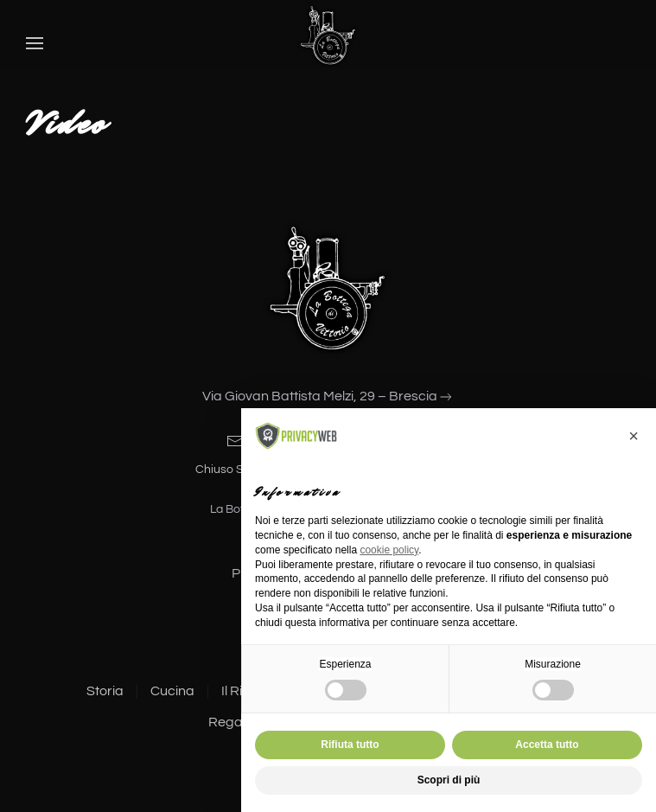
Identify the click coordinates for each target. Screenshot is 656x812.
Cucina (171, 691)
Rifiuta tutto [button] (350, 745)
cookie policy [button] (389, 550)
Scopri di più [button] (449, 780)
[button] (35, 43)
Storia (103, 691)
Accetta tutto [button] (547, 745)
